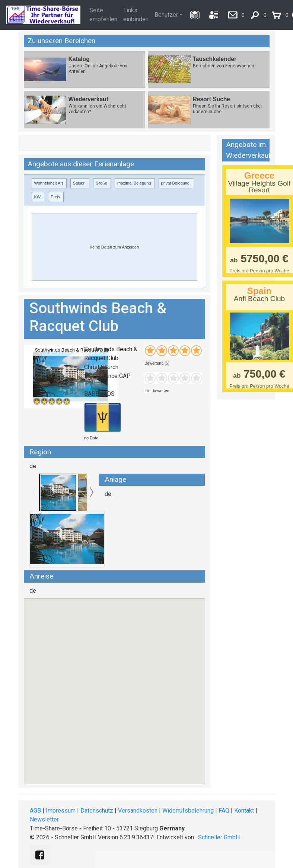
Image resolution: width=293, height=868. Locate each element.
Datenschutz (97, 811)
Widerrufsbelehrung (188, 811)
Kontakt (244, 811)
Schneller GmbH (219, 837)
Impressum (61, 811)
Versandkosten (138, 811)
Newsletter (44, 819)
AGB (35, 811)
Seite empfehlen (103, 15)
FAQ (224, 811)
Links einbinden (136, 15)
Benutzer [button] (166, 15)
